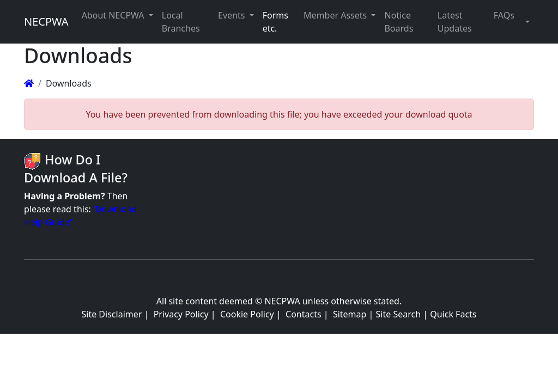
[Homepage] (29, 83)
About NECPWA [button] (114, 15)
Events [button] (233, 15)
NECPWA (46, 22)
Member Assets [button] (336, 15)
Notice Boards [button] (399, 22)
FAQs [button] (504, 15)
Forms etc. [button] (275, 22)
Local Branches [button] (181, 22)
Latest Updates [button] (455, 22)
